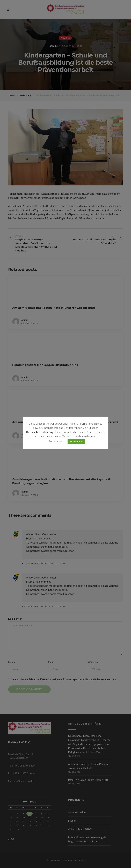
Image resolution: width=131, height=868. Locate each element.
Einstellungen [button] (56, 442)
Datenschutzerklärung (40, 432)
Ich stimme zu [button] (76, 442)
